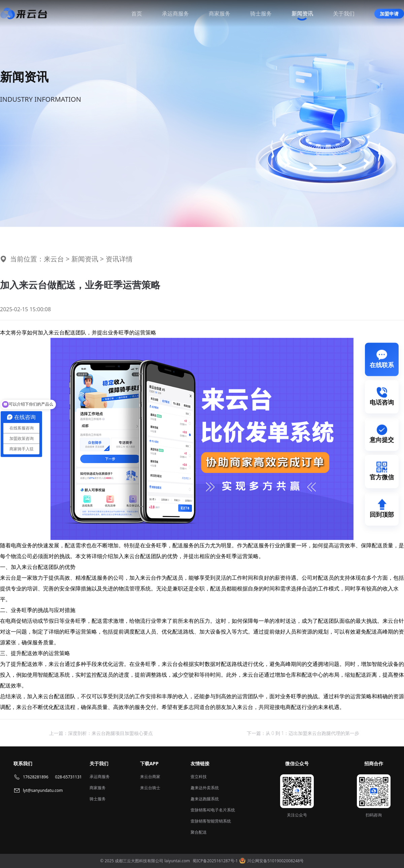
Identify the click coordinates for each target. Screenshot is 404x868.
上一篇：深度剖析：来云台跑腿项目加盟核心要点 (101, 733)
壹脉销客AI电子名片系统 (213, 810)
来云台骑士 (150, 788)
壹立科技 (199, 777)
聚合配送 (199, 832)
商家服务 (220, 13)
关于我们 (344, 13)
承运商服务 (175, 13)
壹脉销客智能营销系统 (211, 821)
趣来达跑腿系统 (205, 799)
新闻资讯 (302, 13)
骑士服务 (261, 13)
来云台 (54, 259)
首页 (137, 13)
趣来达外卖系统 (205, 788)
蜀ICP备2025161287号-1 (215, 861)
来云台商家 (150, 777)
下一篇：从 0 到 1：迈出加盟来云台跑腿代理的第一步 (303, 733)
